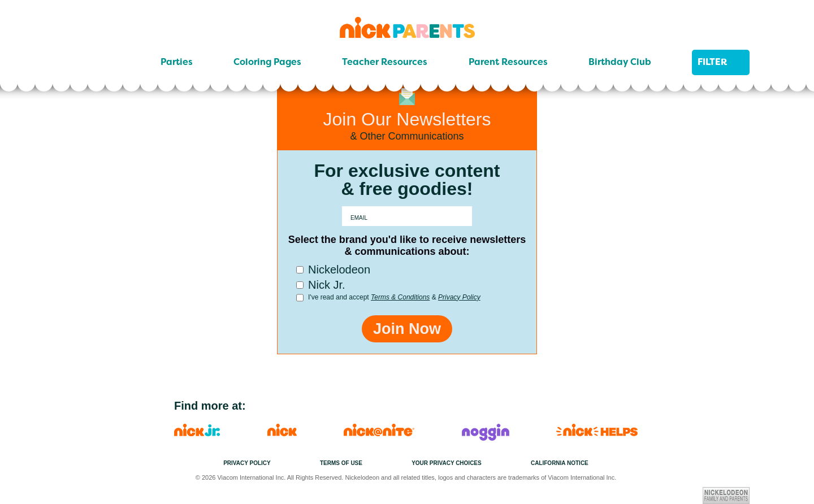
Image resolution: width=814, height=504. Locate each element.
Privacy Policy (459, 297)
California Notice (560, 463)
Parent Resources (508, 62)
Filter (721, 62)
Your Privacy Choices (447, 463)
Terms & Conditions (400, 297)
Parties (177, 62)
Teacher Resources (385, 62)
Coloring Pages (267, 62)
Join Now (407, 329)
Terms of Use (341, 463)
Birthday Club (620, 62)
